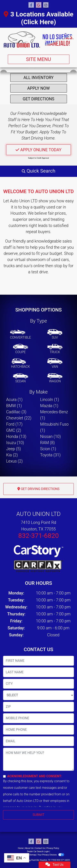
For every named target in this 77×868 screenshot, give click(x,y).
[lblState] (38, 695)
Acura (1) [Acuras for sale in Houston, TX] (14, 400)
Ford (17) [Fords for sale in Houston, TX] (14, 424)
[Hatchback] (21, 364)
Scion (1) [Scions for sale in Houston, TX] (48, 449)
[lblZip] (38, 707)
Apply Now (38, 88)
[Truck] (55, 349)
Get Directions (39, 99)
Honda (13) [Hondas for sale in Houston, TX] (16, 436)
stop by (61, 266)
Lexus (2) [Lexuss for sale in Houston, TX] (14, 461)
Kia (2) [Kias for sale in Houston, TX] (12, 455)
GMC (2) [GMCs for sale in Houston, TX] (14, 430)
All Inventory (38, 78)
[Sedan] (21, 378)
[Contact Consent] (4, 776)
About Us (29, 848)
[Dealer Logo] (38, 40)
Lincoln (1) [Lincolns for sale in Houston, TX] (50, 400)
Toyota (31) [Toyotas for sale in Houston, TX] (51, 455)
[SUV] (55, 334)
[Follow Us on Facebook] (31, 5)
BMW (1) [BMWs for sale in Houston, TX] (14, 406)
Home (21, 848)
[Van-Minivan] (55, 364)
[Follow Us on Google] (39, 5)
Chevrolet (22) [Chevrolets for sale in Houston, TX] (19, 418)
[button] (38, 171)
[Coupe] (21, 349)
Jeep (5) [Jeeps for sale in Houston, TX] (14, 449)
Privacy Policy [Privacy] (53, 848)
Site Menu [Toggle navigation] (39, 59)
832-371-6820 (39, 536)
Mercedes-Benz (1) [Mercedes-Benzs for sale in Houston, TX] (54, 415)
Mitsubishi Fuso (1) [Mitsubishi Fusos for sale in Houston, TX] (55, 427)
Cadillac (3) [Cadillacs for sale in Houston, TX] (16, 412)
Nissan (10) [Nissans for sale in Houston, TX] (51, 436)
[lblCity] (38, 684)
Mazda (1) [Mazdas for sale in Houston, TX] (49, 406)
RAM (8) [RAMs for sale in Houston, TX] (48, 443)
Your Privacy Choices (51, 855)
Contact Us (40, 848)
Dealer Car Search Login (38, 851)
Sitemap (32, 855)
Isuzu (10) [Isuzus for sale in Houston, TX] (15, 443)
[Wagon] (55, 378)
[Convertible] (21, 334)
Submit (38, 815)
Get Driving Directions (38, 489)
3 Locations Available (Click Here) (39, 18)
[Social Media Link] (46, 5)
